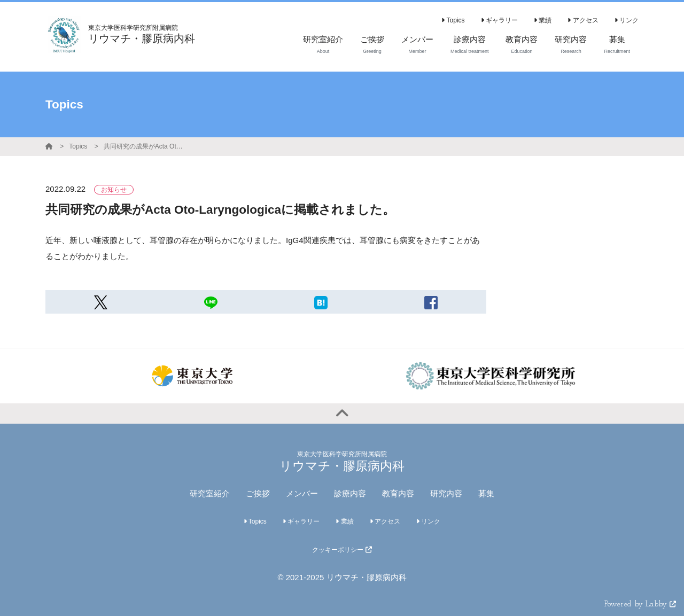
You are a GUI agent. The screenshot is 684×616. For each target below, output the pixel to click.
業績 (543, 20)
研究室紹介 (210, 493)
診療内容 (350, 493)
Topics (453, 20)
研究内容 (446, 493)
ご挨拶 (258, 493)
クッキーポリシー (342, 550)
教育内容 (398, 493)
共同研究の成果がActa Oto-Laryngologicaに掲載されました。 (144, 146)
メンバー (302, 493)
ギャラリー (499, 20)
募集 (486, 493)
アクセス (583, 20)
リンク (627, 20)
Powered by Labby (640, 605)
